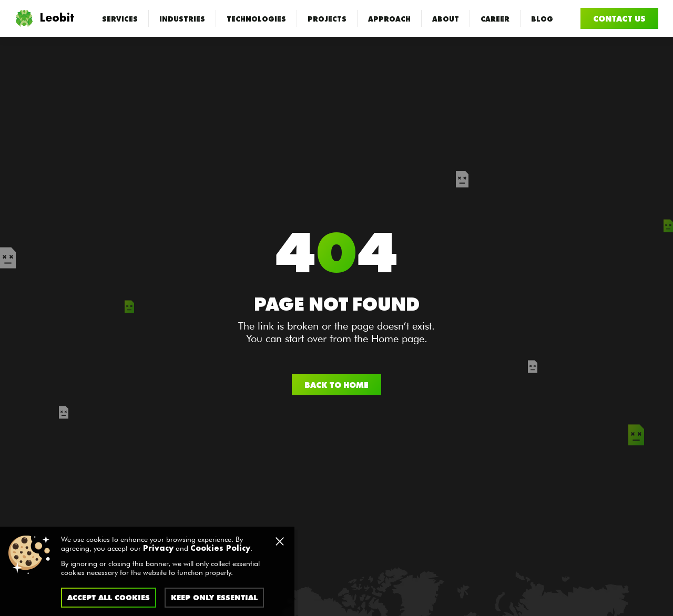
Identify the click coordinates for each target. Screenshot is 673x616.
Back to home (336, 384)
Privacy (158, 549)
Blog (542, 18)
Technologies (256, 18)
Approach (389, 18)
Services (120, 18)
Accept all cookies (109, 598)
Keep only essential (214, 598)
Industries (182, 18)
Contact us (619, 18)
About (446, 18)
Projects (327, 18)
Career (495, 18)
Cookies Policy (220, 549)
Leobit (44, 18)
